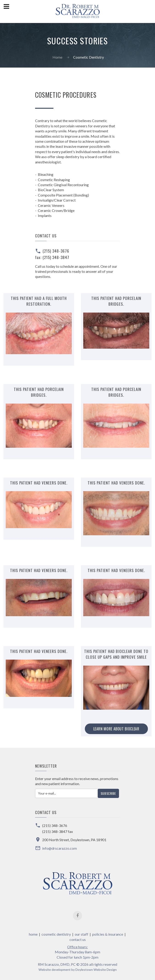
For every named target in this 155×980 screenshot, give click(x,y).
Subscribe (108, 793)
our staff (82, 934)
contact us (78, 939)
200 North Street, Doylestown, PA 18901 (74, 840)
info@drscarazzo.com (60, 848)
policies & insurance (108, 934)
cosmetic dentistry (56, 934)
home (33, 934)
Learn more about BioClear (116, 729)
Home (57, 57)
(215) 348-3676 (56, 251)
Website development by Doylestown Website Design (78, 970)
